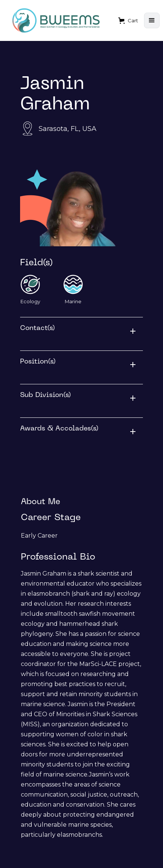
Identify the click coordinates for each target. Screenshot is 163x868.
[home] (56, 20)
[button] (128, 20)
